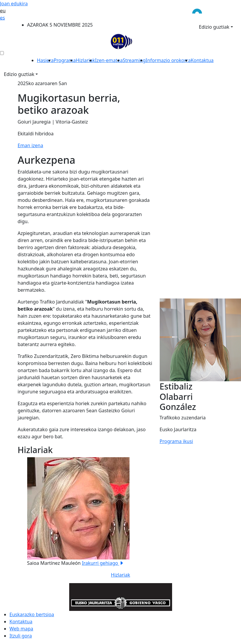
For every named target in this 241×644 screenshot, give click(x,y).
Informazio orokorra (168, 60)
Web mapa (21, 629)
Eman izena (30, 145)
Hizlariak (85, 60)
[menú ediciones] (2, 53)
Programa (65, 60)
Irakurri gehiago (103, 563)
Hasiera (45, 60)
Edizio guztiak (214, 27)
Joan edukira (14, 4)
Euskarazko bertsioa (32, 614)
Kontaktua (202, 60)
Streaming (134, 60)
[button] (33, 512)
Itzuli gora (21, 636)
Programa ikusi (176, 441)
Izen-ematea (109, 60)
